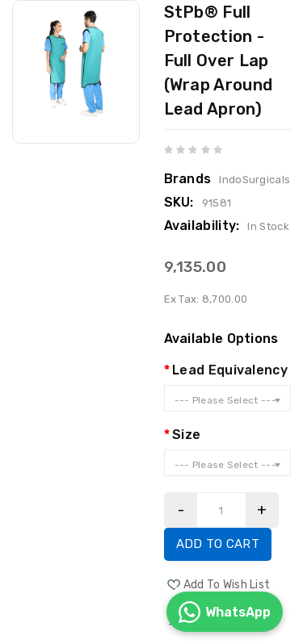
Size (186, 435)
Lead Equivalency (230, 370)
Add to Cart (218, 544)
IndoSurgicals (255, 180)
